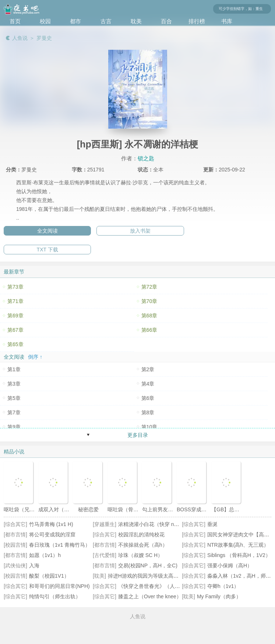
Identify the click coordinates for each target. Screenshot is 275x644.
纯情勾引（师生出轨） (55, 596)
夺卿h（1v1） (223, 586)
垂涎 (212, 524)
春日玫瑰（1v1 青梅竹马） (60, 545)
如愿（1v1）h (45, 555)
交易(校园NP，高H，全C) (148, 565)
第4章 (148, 384)
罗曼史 (44, 38)
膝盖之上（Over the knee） (150, 596)
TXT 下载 (47, 250)
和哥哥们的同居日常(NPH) (59, 586)
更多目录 (138, 435)
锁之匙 (146, 158)
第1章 (14, 369)
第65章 (15, 344)
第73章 (15, 287)
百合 (166, 21)
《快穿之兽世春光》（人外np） (155, 586)
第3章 (14, 384)
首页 (15, 21)
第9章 (14, 427)
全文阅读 (47, 231)
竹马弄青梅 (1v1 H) (51, 524)
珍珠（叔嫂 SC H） (140, 555)
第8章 (148, 412)
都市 (75, 21)
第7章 (14, 412)
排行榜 (197, 21)
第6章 (148, 398)
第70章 (149, 301)
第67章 (15, 330)
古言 (106, 21)
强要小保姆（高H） (230, 565)
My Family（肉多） (219, 596)
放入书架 (140, 231)
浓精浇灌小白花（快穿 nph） (151, 524)
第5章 (14, 398)
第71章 (15, 301)
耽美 (136, 21)
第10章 (149, 427)
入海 (34, 565)
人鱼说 (20, 38)
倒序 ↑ (35, 357)
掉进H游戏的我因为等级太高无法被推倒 (154, 576)
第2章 (148, 369)
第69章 (15, 316)
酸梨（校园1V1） (49, 576)
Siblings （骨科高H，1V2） (239, 555)
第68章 (149, 316)
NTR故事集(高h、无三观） (238, 545)
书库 (227, 21)
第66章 (149, 330)
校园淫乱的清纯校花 (141, 535)
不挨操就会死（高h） (143, 545)
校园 (45, 21)
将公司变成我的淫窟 (52, 535)
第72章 (149, 287)
